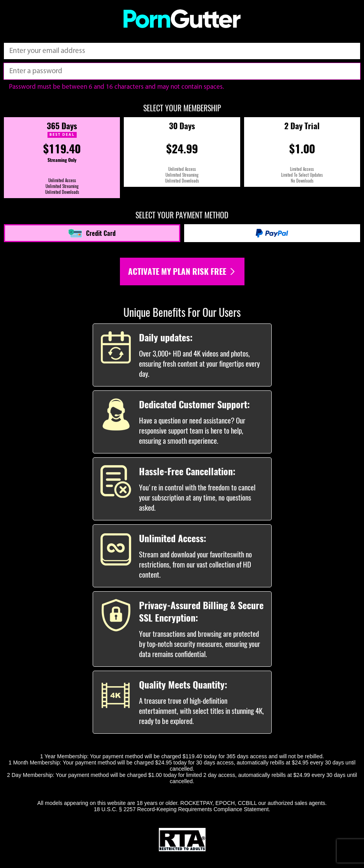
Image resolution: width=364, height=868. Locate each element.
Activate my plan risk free (182, 271)
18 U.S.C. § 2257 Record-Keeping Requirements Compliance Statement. (182, 809)
